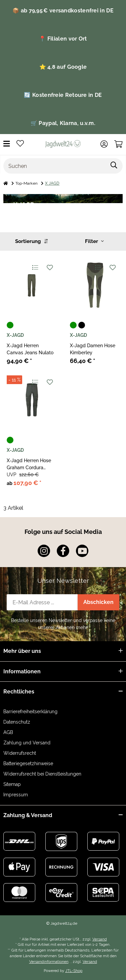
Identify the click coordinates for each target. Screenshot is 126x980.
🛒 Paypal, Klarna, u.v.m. (63, 123)
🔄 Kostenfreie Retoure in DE (63, 95)
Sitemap (12, 784)
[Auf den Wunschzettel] (50, 267)
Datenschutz (17, 722)
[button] (104, 144)
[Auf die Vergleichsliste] (35, 267)
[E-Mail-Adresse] (42, 602)
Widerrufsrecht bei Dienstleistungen (42, 774)
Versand (100, 939)
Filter (94, 241)
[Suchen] (55, 166)
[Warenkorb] (118, 144)
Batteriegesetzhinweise (28, 763)
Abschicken (98, 602)
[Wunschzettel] (20, 144)
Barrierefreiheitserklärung (30, 712)
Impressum (16, 795)
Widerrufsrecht (20, 753)
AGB (8, 732)
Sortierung (31, 241)
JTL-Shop (74, 971)
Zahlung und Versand (27, 743)
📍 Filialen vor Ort (63, 39)
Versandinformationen (49, 962)
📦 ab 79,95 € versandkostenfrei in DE (63, 11)
